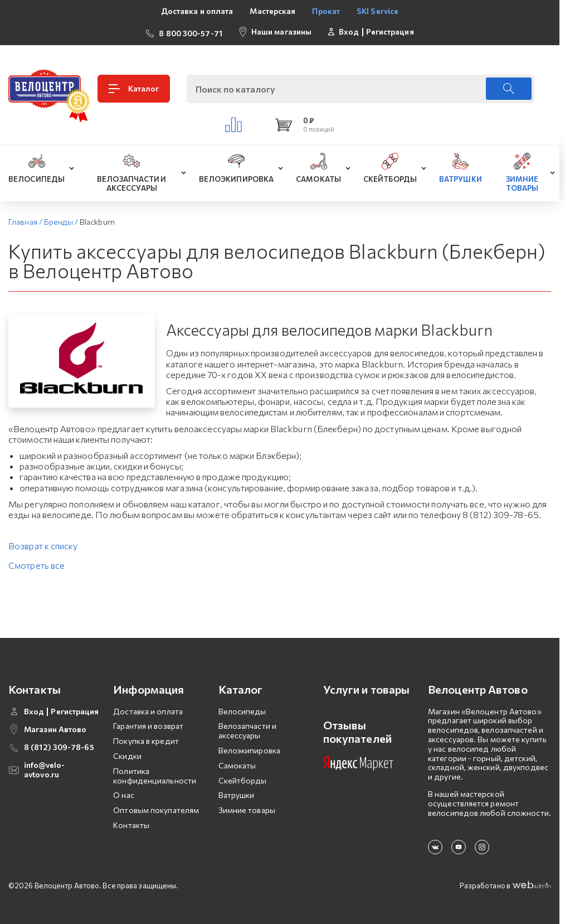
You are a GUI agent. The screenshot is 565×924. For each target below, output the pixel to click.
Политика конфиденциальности (155, 774)
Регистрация (390, 31)
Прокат (326, 11)
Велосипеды (242, 710)
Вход (349, 31)
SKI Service (378, 11)
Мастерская (272, 11)
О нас (124, 794)
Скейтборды (243, 779)
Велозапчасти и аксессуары (247, 729)
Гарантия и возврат (148, 725)
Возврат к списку (43, 545)
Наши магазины (281, 30)
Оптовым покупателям (156, 808)
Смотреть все (36, 564)
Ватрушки (237, 794)
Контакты (131, 823)
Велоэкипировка (249, 749)
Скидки (127, 754)
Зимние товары (247, 808)
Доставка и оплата (197, 11)
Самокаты (237, 764)
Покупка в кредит (146, 740)
